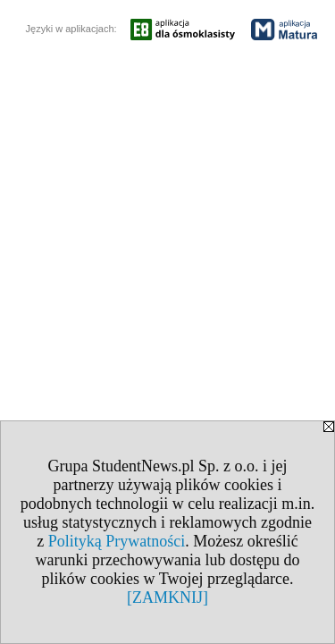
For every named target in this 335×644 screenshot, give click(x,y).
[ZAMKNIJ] (167, 597)
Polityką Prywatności (117, 541)
